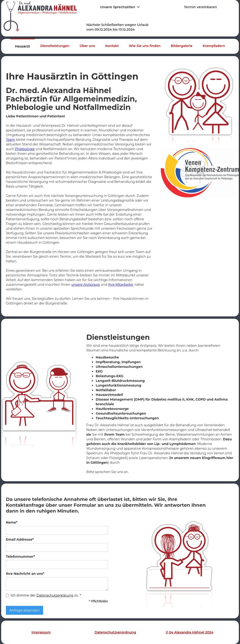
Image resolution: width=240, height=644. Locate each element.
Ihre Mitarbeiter (121, 285)
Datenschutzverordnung (115, 632)
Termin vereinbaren (201, 7)
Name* (12, 522)
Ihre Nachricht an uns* (25, 574)
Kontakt (112, 46)
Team (10, 140)
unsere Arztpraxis (85, 285)
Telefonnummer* (20, 557)
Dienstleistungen (55, 46)
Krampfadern (214, 46)
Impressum (41, 632)
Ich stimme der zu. (45, 595)
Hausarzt (22, 46)
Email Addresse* (20, 539)
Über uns (87, 46)
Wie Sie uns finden (145, 46)
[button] (120, 7)
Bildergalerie (182, 46)
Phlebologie (25, 149)
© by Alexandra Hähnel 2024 (189, 632)
